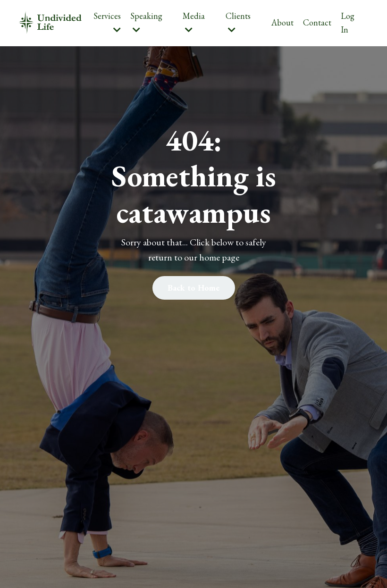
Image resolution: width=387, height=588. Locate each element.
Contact (317, 22)
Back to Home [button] (194, 288)
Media (194, 22)
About (282, 22)
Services (107, 22)
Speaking (146, 22)
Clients (238, 22)
